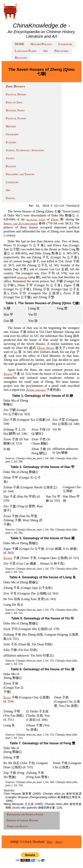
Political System (16, 118)
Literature (65, 44)
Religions (21, 58)
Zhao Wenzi (46, 348)
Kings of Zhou (14, 102)
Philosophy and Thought (20, 174)
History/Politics (41, 44)
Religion (11, 166)
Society (10, 158)
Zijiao (7, 697)
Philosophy (62, 51)
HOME (20, 44)
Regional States (15, 110)
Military (11, 126)
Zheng (55, 219)
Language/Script (26, 51)
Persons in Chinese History (23, 820)
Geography (12, 134)
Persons (10, 198)
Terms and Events (17, 826)
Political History (16, 94)
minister (22, 277)
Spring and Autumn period (21, 223)
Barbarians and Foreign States (25, 814)
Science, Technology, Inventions (25, 150)
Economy (11, 142)
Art (46, 51)
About (59, 842)
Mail (50, 842)
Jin (16, 352)
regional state (36, 219)
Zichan (8, 374)
